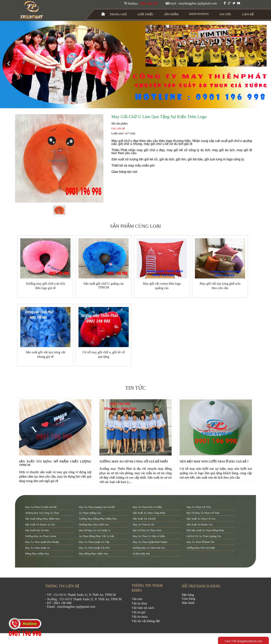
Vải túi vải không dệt (146, 621)
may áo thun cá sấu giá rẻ (41, 507)
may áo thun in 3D (143, 524)
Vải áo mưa (140, 617)
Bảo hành (188, 603)
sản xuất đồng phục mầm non (42, 519)
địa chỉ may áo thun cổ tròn (203, 513)
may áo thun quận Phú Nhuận (42, 542)
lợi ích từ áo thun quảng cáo (204, 536)
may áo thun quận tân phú (94, 548)
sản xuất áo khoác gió (200, 524)
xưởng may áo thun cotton (41, 536)
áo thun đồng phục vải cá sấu (96, 536)
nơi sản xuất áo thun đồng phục (205, 530)
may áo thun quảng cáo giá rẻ (97, 507)
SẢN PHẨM (171, 14)
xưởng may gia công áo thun (42, 513)
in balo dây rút (141, 554)
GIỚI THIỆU (146, 14)
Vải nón (137, 599)
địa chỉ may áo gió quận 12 (95, 530)
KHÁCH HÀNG (199, 14)
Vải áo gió (139, 612)
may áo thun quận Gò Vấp (94, 542)
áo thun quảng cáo (90, 513)
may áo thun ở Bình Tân (200, 542)
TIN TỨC (226, 14)
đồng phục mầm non (37, 554)
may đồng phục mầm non (94, 554)
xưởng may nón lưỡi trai (94, 524)
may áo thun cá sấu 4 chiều (149, 536)
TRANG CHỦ (118, 14)
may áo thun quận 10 (37, 548)
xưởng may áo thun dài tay (149, 548)
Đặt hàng (188, 595)
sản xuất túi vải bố (144, 519)
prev (10, 64)
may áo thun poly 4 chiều (147, 507)
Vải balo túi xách (143, 608)
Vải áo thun (139, 603)
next (261, 64)
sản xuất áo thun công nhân (149, 513)
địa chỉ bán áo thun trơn (147, 530)
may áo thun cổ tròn (199, 507)
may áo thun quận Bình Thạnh (150, 542)
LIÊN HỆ (248, 14)
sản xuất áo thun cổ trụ (201, 519)
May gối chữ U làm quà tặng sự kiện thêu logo (159, 117)
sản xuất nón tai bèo (37, 530)
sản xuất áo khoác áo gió (40, 524)
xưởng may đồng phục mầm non (98, 519)
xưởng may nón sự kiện (201, 548)
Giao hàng (188, 599)
